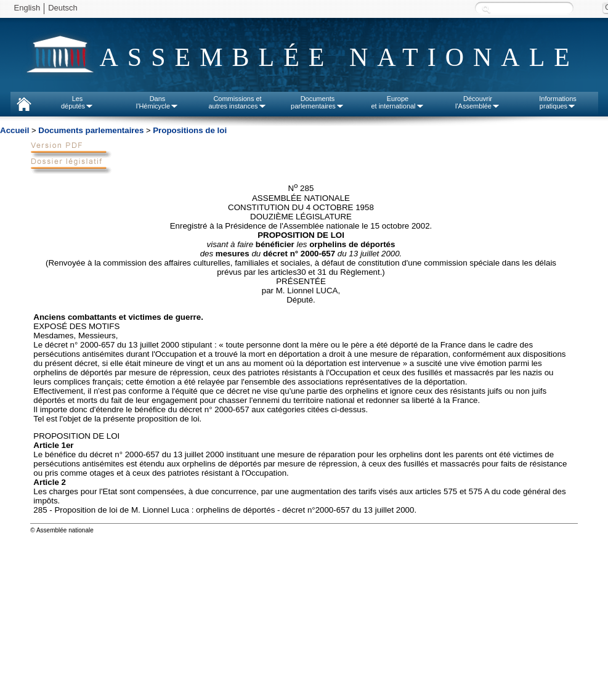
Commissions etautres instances (237, 102)
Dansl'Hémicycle (157, 102)
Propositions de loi (190, 130)
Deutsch (63, 8)
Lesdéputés (77, 102)
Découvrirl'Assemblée (478, 102)
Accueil (14, 130)
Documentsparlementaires (318, 102)
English (27, 8)
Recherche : (486, 9)
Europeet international (397, 102)
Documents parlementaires (91, 130)
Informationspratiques (558, 102)
